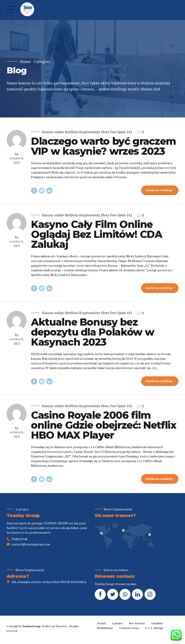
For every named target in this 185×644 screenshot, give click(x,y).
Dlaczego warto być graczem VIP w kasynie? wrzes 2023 (103, 146)
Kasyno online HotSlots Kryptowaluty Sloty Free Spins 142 (87, 132)
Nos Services (137, 623)
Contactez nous (129, 628)
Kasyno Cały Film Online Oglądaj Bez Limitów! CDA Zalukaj (97, 237)
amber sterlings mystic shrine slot (129, 89)
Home (25, 61)
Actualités (157, 623)
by (17, 154)
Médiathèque (105, 628)
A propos (117, 623)
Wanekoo (62, 626)
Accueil (101, 623)
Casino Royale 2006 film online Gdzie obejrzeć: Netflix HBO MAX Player (104, 428)
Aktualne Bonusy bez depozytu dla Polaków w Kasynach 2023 (92, 335)
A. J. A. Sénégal (154, 628)
